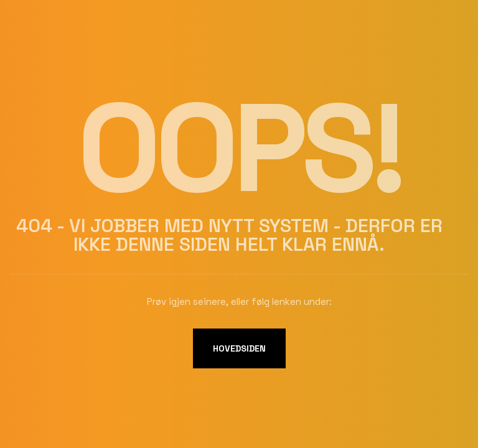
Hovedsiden (239, 348)
